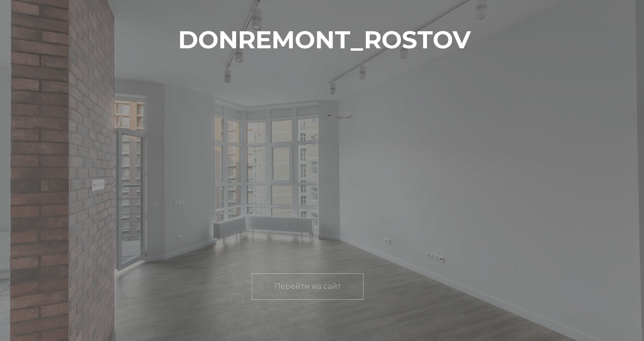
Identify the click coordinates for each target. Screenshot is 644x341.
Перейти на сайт (308, 286)
